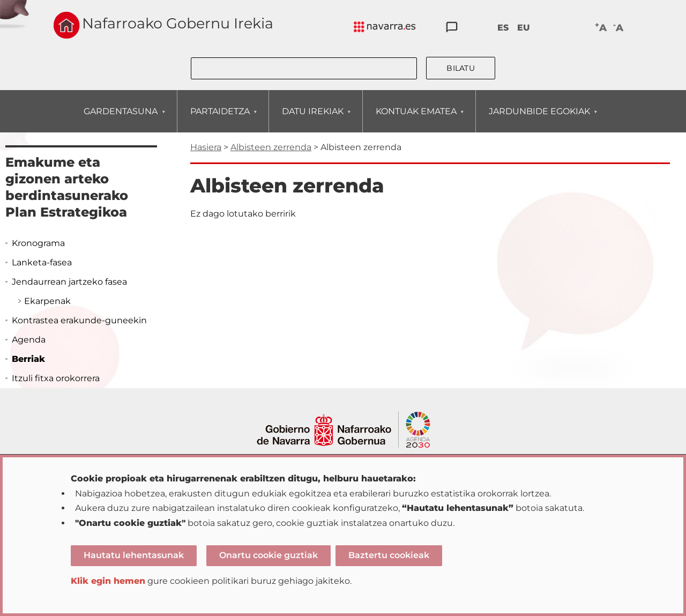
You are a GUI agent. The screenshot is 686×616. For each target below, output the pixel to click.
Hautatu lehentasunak (134, 555)
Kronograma (38, 243)
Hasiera (206, 147)
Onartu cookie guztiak (269, 555)
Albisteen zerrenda (271, 147)
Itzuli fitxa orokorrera (56, 378)
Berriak (28, 359)
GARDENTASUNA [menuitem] (120, 119)
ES (503, 28)
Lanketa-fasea (42, 262)
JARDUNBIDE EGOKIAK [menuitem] (539, 119)
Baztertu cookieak (389, 555)
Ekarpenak (47, 301)
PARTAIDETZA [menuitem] (220, 119)
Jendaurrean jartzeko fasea (69, 282)
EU (524, 28)
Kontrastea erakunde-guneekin (79, 320)
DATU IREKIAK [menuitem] (312, 119)
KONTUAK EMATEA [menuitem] (416, 119)
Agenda (29, 340)
